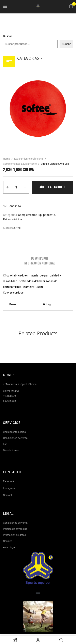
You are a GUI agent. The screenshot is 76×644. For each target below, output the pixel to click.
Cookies (8, 541)
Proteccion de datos (14, 535)
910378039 (9, 396)
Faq (5, 444)
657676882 (9, 401)
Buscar (7, 36)
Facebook (9, 481)
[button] (71, 7)
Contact (7, 495)
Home (6, 159)
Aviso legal (9, 547)
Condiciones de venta (15, 438)
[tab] (39, 258)
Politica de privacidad (15, 529)
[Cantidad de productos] (16, 187)
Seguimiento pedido (14, 432)
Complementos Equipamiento (20, 164)
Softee (16, 228)
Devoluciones (11, 450)
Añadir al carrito (53, 187)
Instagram (9, 488)
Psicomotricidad (13, 219)
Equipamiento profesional (29, 159)
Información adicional (39, 263)
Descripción (39, 258)
